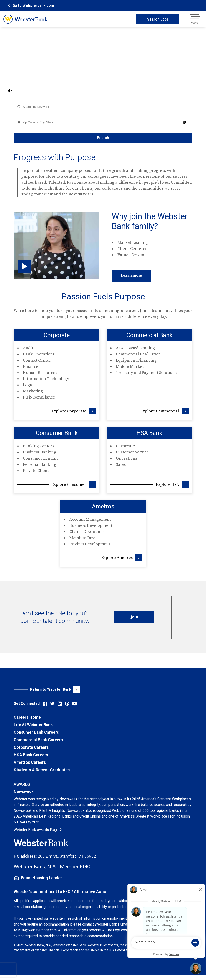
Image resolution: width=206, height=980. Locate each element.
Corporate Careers (31, 747)
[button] (184, 122)
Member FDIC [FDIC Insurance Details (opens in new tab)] (75, 867)
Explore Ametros (122, 558)
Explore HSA (172, 484)
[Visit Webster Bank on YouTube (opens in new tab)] (75, 704)
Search (103, 138)
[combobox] (103, 107)
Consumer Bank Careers (36, 732)
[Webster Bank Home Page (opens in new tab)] (30, 6)
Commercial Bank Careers (38, 740)
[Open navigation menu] (194, 19)
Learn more (132, 276)
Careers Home (27, 717)
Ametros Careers (30, 762)
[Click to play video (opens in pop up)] (25, 266)
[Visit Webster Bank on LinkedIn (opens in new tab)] (60, 704)
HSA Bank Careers (31, 755)
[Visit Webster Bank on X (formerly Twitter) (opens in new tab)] (52, 704)
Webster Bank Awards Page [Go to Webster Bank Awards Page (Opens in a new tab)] (38, 830)
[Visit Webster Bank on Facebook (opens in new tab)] (45, 704)
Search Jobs (158, 19)
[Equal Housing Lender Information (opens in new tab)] (103, 878)
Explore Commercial (165, 411)
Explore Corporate (74, 411)
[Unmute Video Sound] (10, 91)
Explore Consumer (74, 484)
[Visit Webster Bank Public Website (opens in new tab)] (58, 689)
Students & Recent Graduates (42, 770)
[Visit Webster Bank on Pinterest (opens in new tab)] (67, 704)
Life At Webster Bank (33, 725)
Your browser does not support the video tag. (103, 62)
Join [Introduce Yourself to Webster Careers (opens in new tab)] (134, 617)
